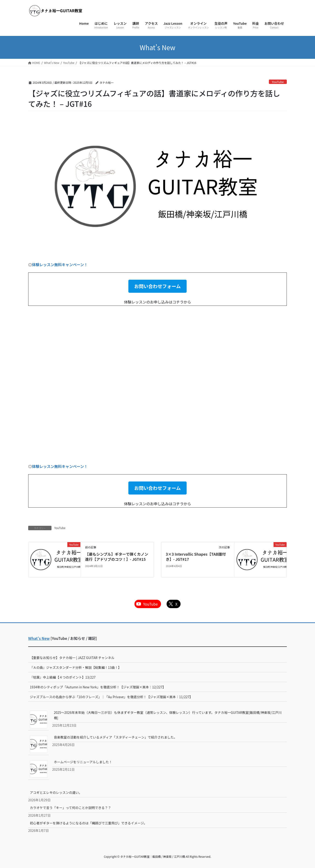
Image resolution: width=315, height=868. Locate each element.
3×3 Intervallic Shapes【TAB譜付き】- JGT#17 (196, 557)
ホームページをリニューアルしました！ (83, 762)
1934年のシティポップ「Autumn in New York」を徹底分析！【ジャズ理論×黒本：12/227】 (98, 687)
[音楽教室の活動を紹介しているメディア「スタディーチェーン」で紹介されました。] (39, 744)
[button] (157, 286)
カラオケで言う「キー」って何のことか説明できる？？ (70, 808)
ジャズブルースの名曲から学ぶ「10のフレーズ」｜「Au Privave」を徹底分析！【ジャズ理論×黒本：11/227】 (111, 697)
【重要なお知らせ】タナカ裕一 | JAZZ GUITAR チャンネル (72, 658)
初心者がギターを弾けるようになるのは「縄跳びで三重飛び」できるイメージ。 (88, 823)
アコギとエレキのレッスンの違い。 (56, 792)
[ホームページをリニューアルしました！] (39, 769)
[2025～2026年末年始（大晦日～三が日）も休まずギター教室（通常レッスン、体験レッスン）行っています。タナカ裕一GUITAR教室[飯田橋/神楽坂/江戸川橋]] (39, 719)
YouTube (278, 82)
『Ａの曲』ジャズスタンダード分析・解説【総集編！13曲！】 (76, 667)
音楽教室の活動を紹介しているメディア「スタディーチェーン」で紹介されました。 (115, 737)
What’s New (39, 638)
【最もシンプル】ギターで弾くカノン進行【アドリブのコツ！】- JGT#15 (117, 557)
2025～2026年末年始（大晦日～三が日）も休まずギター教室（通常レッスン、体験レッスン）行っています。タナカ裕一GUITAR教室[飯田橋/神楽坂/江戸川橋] (168, 715)
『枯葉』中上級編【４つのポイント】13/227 (63, 677)
